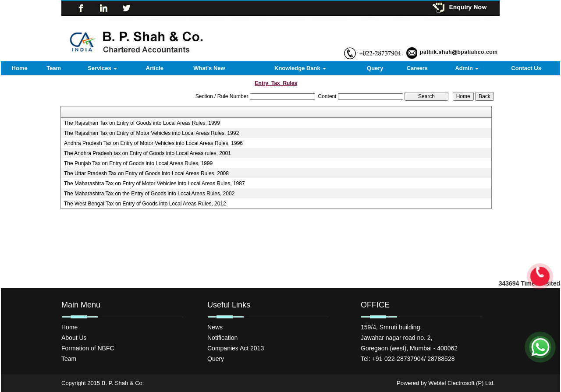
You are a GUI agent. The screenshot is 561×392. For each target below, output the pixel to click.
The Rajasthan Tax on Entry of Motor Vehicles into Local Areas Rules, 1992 (151, 133)
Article (155, 68)
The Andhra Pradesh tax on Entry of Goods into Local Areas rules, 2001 (147, 153)
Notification (222, 338)
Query (375, 68)
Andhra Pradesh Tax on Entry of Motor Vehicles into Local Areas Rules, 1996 (153, 143)
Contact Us (526, 68)
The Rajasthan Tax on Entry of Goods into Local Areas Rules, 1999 (142, 123)
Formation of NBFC (88, 348)
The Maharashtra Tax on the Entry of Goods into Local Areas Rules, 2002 (149, 194)
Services (102, 68)
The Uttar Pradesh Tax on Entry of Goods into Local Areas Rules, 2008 (146, 173)
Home (20, 68)
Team (54, 68)
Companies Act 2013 (236, 348)
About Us (74, 338)
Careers (417, 68)
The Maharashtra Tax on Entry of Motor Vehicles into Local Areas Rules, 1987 (154, 184)
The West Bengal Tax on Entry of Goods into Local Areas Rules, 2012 (145, 204)
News (215, 327)
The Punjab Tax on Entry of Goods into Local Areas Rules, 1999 (138, 163)
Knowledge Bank (300, 68)
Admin (467, 68)
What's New (209, 68)
